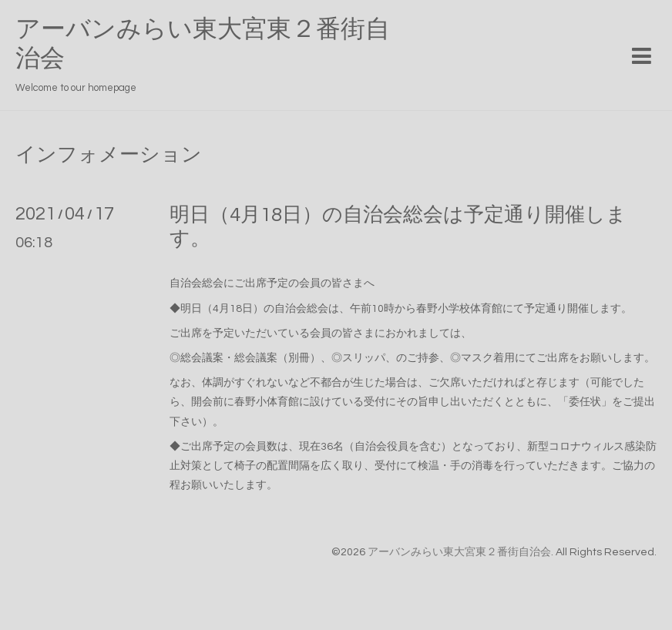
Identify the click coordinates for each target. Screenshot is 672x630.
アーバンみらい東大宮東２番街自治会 (459, 552)
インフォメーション (109, 155)
